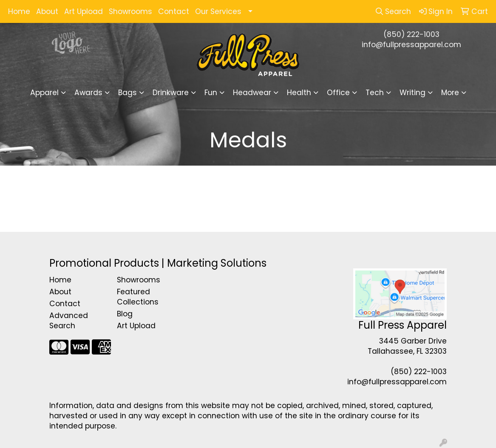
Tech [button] (375, 93)
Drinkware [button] (171, 93)
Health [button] (299, 93)
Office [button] (338, 93)
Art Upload (84, 11)
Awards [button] (88, 93)
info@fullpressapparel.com (411, 45)
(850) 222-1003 (411, 34)
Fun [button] (211, 93)
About (47, 11)
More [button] (450, 93)
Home (19, 11)
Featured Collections (138, 297)
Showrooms (130, 11)
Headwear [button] (252, 93)
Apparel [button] (44, 93)
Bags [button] (128, 93)
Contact (174, 11)
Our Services (218, 11)
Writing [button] (412, 93)
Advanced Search (69, 321)
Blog (125, 314)
